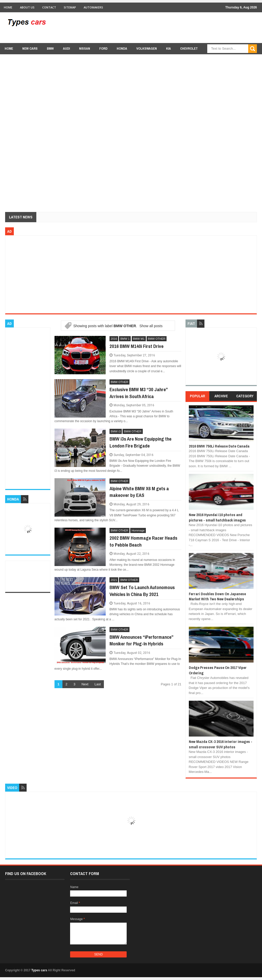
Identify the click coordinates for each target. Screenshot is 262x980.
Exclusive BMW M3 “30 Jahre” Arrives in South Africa (139, 393)
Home (8, 7)
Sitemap (70, 7)
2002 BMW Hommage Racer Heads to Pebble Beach (143, 541)
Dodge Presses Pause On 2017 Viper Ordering (218, 670)
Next (85, 684)
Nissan (85, 49)
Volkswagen (147, 49)
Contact (49, 7)
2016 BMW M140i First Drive (137, 346)
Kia (168, 49)
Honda (122, 49)
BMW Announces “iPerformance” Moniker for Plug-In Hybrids (141, 640)
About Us (27, 7)
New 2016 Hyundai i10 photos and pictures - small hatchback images (217, 517)
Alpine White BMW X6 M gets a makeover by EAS (139, 492)
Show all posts (151, 326)
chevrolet (189, 49)
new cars (30, 49)
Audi (66, 49)
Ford (103, 49)
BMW (50, 49)
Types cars (39, 970)
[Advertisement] (164, 27)
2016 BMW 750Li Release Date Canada (219, 446)
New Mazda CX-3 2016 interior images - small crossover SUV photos (221, 744)
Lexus (212, 58)
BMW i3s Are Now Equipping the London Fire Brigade (140, 442)
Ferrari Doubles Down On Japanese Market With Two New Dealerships (217, 596)
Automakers (93, 7)
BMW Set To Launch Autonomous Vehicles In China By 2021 (142, 591)
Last (98, 684)
